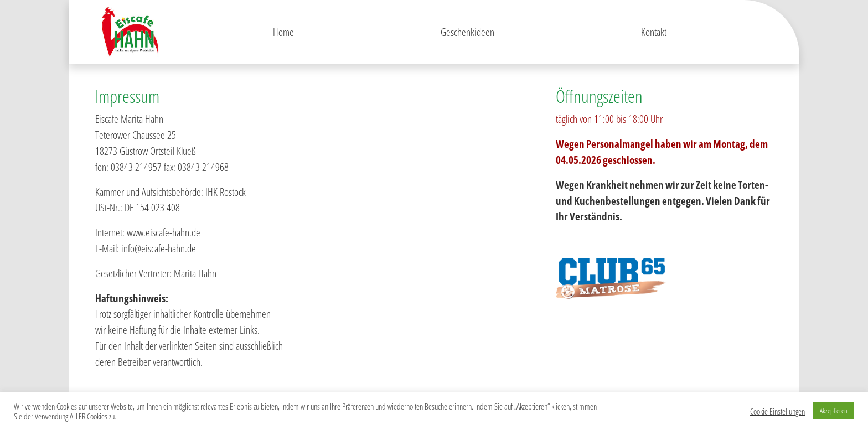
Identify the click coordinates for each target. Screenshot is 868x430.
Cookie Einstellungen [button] (777, 411)
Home (283, 32)
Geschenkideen (467, 32)
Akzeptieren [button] (834, 411)
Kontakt (654, 32)
